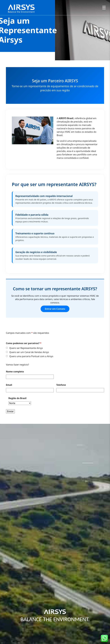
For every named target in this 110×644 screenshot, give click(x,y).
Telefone (61, 385)
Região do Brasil (17, 398)
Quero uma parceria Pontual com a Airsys (31, 356)
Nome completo (15, 372)
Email (9, 385)
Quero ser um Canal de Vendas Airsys (29, 352)
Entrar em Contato (55, 309)
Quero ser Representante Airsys (26, 348)
